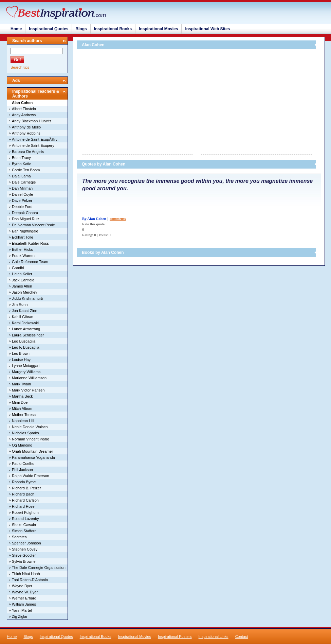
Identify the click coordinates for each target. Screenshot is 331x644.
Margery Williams (26, 372)
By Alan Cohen (94, 219)
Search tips (20, 67)
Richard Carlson (25, 500)
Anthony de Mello (26, 127)
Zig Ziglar (20, 616)
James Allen (22, 286)
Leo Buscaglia (24, 341)
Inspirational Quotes (49, 29)
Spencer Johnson (26, 543)
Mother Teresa (24, 415)
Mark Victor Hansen (28, 390)
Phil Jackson (22, 470)
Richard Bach (23, 494)
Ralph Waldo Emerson (31, 476)
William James (24, 604)
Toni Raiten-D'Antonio (30, 580)
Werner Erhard (24, 598)
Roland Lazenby (25, 519)
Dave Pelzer (22, 201)
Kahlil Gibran (23, 317)
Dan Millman (22, 188)
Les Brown (21, 353)
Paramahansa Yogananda (33, 457)
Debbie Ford (22, 207)
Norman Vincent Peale (31, 439)
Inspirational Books (113, 29)
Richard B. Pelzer (26, 488)
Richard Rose (23, 506)
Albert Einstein (24, 109)
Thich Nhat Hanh (26, 574)
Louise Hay (21, 360)
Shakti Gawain (24, 525)
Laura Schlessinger (28, 335)
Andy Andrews (24, 115)
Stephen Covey (25, 549)
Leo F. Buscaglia (26, 347)
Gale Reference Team (30, 262)
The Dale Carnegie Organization (39, 568)
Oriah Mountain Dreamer (32, 451)
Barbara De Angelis (28, 152)
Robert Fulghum (25, 512)
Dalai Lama (21, 176)
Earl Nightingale (25, 231)
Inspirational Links (214, 637)
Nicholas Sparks (25, 433)
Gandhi (18, 268)
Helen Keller (22, 274)
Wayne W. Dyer (25, 592)
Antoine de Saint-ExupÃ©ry (35, 139)
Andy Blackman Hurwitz (32, 121)
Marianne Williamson (29, 378)
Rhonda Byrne (24, 482)
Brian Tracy (21, 158)
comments (118, 219)
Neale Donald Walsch (30, 427)
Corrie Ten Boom (26, 170)
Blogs (81, 29)
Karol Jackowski (25, 323)
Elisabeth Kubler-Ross (30, 243)
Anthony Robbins (26, 133)
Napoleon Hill (23, 421)
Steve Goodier (24, 555)
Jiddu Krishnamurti (27, 298)
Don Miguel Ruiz (26, 219)
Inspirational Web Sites (207, 29)
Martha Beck (22, 396)
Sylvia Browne (24, 561)
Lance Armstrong (26, 329)
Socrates (19, 537)
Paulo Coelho (23, 464)
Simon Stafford (24, 531)
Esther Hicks (22, 249)
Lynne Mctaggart (26, 366)
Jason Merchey (25, 292)
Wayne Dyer (22, 586)
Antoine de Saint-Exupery (33, 145)
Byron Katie (22, 164)
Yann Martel (22, 610)
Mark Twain (21, 384)
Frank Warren (23, 256)
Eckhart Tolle (23, 237)
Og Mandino (22, 445)
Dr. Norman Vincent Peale (33, 225)
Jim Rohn (20, 304)
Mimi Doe (20, 402)
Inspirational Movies (158, 29)
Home (16, 29)
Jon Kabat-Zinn (25, 311)
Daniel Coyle (22, 194)
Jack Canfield (23, 280)
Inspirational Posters (175, 637)
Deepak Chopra (25, 213)
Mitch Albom (22, 408)
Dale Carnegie (24, 182)
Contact (242, 637)
